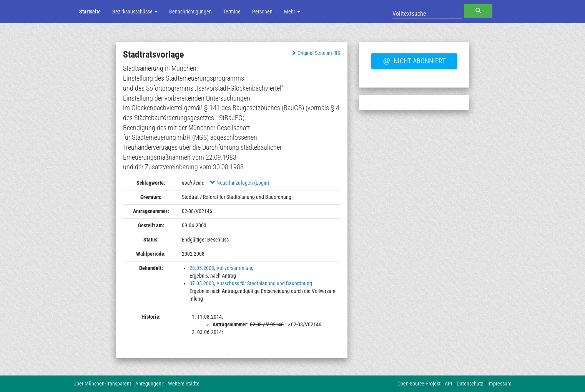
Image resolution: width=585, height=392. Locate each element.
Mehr (292, 12)
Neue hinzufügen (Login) (239, 183)
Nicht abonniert (414, 60)
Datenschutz (470, 384)
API (449, 384)
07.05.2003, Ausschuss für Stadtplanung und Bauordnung (251, 283)
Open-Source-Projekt (419, 384)
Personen (262, 12)
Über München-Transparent (102, 384)
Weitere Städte (184, 384)
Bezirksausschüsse (135, 12)
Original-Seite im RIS (315, 53)
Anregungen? (150, 384)
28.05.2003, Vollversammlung (222, 268)
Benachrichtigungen (190, 12)
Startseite (90, 12)
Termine (232, 12)
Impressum (499, 384)
